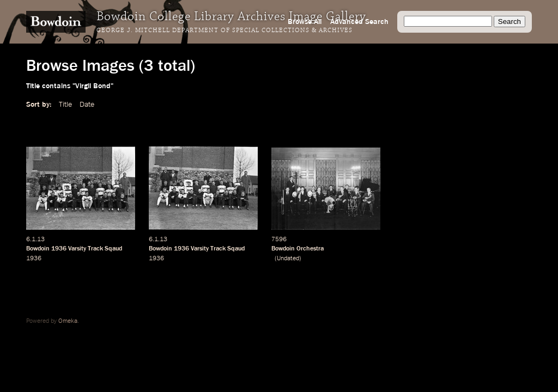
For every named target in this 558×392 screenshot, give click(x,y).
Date (87, 105)
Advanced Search (359, 22)
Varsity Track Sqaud (95, 249)
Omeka (68, 321)
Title (65, 105)
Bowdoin (38, 249)
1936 (59, 249)
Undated (288, 259)
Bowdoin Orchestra (298, 249)
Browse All (305, 22)
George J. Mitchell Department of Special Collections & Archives (225, 30)
